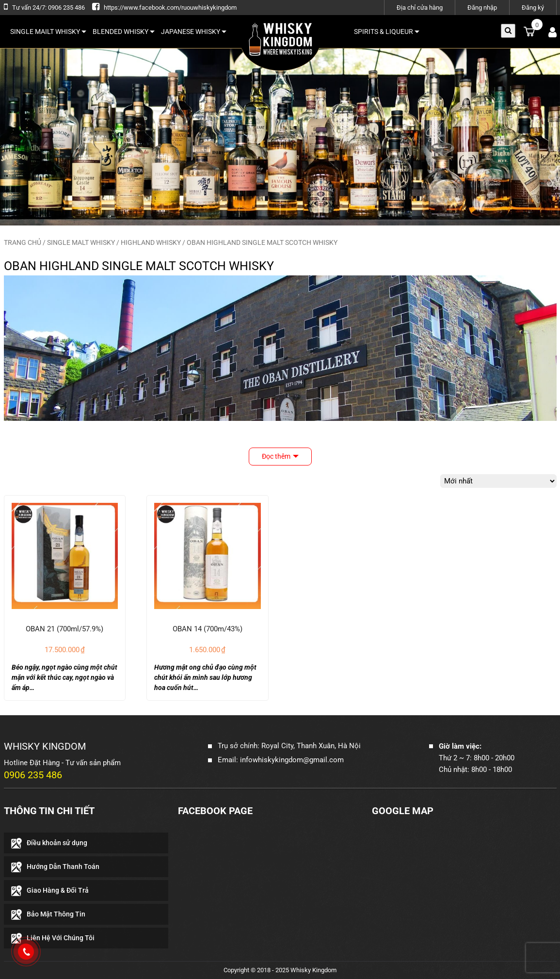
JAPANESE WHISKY (194, 32)
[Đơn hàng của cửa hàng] (498, 481)
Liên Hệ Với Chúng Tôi (61, 938)
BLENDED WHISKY (124, 32)
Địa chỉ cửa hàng (420, 8)
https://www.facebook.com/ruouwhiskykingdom (170, 8)
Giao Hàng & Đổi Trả (58, 890)
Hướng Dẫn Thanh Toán (63, 867)
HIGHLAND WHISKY (151, 242)
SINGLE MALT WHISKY (81, 242)
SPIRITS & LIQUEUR (387, 32)
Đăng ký (533, 8)
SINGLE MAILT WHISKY (48, 32)
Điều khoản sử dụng (57, 843)
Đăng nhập (482, 8)
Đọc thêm (276, 456)
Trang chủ (23, 242)
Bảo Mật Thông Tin (56, 914)
